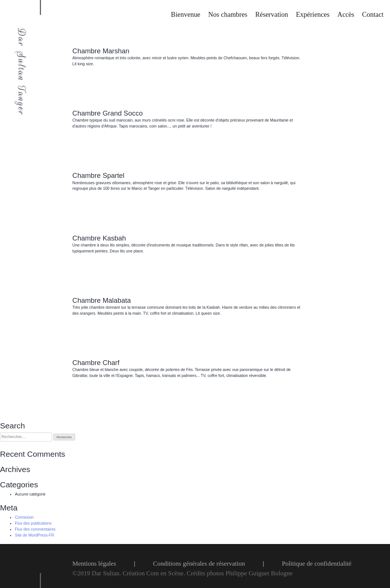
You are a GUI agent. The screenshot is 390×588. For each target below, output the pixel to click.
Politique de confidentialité (317, 564)
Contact (373, 15)
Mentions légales (94, 564)
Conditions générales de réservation (199, 564)
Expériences (313, 15)
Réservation (272, 15)
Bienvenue (186, 15)
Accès (346, 15)
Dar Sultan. (107, 573)
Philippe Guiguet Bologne (259, 573)
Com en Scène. (167, 573)
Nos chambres (228, 15)
